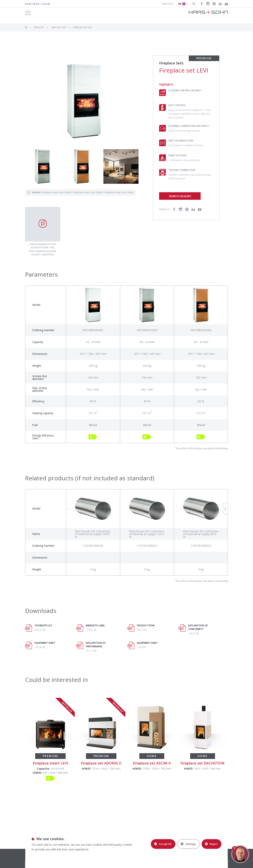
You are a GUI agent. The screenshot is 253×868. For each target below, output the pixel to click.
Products (39, 27)
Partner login (38, 4)
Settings (188, 844)
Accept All (163, 844)
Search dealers (180, 196)
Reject (211, 844)
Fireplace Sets (59, 27)
